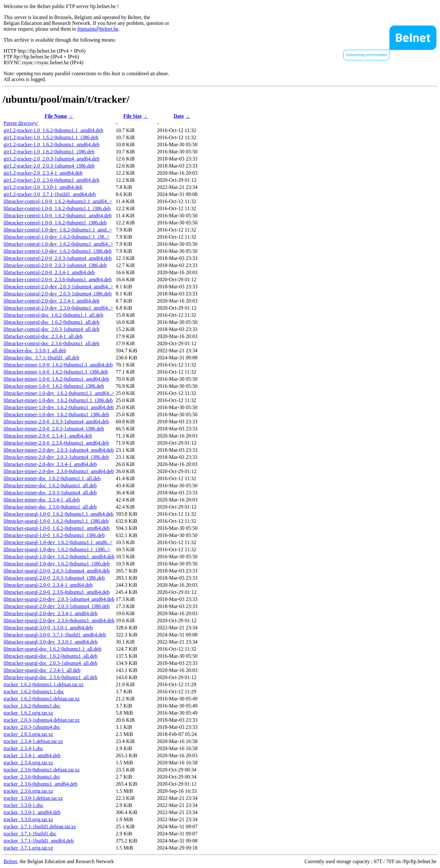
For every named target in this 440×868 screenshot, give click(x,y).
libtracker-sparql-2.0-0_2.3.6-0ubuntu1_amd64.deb (56, 592)
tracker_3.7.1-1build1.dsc (30, 834)
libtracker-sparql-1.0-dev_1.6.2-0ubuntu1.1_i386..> (57, 549)
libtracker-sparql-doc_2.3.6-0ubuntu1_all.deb (51, 677)
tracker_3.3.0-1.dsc (23, 805)
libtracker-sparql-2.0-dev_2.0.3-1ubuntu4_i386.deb (56, 606)
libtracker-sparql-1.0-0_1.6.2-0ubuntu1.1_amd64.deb (58, 514)
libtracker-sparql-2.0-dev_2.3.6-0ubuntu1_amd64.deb (59, 620)
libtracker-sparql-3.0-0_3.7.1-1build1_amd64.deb (55, 635)
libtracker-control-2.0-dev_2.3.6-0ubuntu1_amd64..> (58, 308)
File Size (133, 116)
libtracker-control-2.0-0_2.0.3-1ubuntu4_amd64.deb (58, 258)
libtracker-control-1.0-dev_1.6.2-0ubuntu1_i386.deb (58, 251)
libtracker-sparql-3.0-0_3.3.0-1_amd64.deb (48, 628)
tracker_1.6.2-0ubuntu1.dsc (32, 706)
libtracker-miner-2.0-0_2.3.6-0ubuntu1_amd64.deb (56, 443)
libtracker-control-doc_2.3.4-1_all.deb (43, 336)
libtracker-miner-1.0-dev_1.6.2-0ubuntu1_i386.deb (56, 414)
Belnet (10, 861)
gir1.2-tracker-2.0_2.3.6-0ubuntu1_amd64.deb (51, 180)
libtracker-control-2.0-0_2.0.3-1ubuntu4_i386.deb (55, 265)
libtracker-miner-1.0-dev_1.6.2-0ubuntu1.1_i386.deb (58, 400)
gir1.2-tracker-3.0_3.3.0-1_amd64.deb (43, 187)
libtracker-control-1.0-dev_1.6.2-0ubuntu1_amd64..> (58, 244)
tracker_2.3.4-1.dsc (23, 748)
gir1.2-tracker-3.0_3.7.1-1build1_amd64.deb (50, 194)
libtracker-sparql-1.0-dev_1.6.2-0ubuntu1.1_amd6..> (58, 542)
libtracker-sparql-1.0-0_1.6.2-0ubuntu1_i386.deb (54, 535)
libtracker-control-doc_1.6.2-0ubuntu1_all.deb (51, 322)
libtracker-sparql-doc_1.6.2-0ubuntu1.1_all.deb (52, 649)
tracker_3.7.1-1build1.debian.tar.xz (40, 827)
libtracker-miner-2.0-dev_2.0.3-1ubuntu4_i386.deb (56, 457)
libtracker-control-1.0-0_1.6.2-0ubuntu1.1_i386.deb (57, 208)
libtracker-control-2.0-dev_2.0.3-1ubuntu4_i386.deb (58, 294)
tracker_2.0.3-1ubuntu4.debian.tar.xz (42, 720)
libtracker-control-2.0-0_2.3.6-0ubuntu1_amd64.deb (58, 279)
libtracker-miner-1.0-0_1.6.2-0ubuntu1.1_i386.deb (56, 372)
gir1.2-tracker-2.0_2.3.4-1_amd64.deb (43, 173)
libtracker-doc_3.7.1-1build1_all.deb (41, 358)
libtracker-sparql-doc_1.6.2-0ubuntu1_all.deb (51, 656)
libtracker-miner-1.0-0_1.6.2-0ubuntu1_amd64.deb (56, 379)
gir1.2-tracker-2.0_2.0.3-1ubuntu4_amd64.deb (51, 159)
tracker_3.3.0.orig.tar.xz (28, 819)
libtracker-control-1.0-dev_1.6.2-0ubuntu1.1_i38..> (57, 237)
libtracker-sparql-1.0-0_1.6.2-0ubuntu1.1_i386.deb (56, 521)
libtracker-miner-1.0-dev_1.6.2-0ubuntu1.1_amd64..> (59, 393)
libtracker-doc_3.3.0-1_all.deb (35, 351)
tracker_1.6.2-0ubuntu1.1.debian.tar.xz (44, 684)
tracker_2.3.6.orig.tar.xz (28, 791)
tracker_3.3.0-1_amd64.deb (32, 812)
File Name (56, 116)
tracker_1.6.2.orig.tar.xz (28, 713)
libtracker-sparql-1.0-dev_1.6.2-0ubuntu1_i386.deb (56, 564)
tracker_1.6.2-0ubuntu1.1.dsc (34, 692)
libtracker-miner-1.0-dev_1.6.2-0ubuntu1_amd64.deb (59, 407)
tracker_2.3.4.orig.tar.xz (28, 763)
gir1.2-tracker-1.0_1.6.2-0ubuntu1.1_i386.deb (51, 137)
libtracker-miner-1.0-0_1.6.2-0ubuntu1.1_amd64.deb (58, 365)
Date (179, 116)
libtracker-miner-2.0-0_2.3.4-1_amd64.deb (48, 436)
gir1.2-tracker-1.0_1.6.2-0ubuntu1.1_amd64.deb (53, 130)
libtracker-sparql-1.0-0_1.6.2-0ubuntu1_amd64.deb (56, 528)
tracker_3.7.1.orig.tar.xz (28, 848)
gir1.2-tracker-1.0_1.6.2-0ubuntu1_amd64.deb (51, 145)
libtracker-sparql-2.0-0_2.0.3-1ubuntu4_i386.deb (54, 578)
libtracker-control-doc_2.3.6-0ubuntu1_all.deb (51, 343)
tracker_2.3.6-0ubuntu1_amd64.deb (41, 784)
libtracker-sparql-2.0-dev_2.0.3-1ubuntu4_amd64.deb (59, 599)
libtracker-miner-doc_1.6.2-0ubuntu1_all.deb (50, 486)
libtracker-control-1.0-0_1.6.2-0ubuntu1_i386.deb (55, 223)
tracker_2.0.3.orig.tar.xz (28, 734)
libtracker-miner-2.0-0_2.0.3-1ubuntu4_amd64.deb (56, 422)
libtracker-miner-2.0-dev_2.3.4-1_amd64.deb (50, 464)
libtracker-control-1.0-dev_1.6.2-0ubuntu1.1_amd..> (58, 230)
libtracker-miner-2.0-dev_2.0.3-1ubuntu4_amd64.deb (59, 450)
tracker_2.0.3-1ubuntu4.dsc (32, 727)
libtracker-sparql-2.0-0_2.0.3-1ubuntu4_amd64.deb (56, 571)
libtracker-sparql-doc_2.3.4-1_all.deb (42, 670)
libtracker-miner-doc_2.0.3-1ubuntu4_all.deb (50, 493)
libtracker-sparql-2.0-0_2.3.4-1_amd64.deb (48, 585)
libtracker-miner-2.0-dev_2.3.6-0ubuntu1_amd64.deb (59, 471)
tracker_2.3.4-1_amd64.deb (32, 755)
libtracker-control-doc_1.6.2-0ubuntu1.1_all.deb (53, 315)
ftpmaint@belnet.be (98, 29)
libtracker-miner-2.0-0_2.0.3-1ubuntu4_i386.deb (54, 429)
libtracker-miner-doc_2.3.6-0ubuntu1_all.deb (50, 507)
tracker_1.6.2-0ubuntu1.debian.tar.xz (42, 699)
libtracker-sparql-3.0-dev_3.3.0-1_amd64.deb (51, 642)
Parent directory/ (21, 123)
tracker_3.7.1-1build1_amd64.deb (39, 841)
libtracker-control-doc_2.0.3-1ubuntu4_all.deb (51, 329)
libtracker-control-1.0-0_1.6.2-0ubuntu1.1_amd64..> (58, 201)
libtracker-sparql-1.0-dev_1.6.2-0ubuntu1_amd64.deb (59, 557)
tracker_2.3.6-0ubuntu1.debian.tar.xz (42, 770)
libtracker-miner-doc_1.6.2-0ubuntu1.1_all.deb (52, 478)
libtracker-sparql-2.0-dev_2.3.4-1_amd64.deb (51, 613)
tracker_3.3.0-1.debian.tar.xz (33, 798)
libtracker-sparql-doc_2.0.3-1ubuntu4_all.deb (51, 663)
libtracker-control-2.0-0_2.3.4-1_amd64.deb (49, 272)
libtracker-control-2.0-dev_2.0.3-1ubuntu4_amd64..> (58, 287)
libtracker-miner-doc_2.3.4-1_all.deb (42, 500)
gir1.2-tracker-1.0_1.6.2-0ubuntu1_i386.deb (49, 152)
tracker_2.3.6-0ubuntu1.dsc (32, 777)
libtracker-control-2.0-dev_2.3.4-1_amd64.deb (51, 301)
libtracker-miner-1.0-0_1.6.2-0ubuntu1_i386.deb (54, 386)
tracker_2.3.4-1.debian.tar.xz (33, 741)
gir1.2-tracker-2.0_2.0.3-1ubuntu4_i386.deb (49, 166)
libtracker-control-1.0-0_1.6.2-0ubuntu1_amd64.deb (58, 216)
